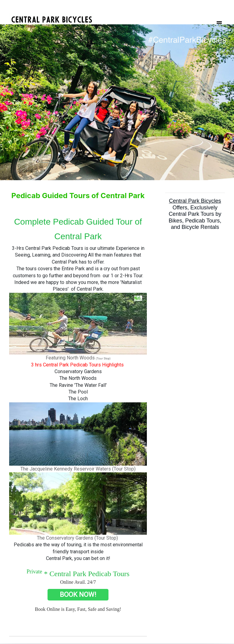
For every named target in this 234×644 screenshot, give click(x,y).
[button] (18, 102)
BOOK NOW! (78, 595)
